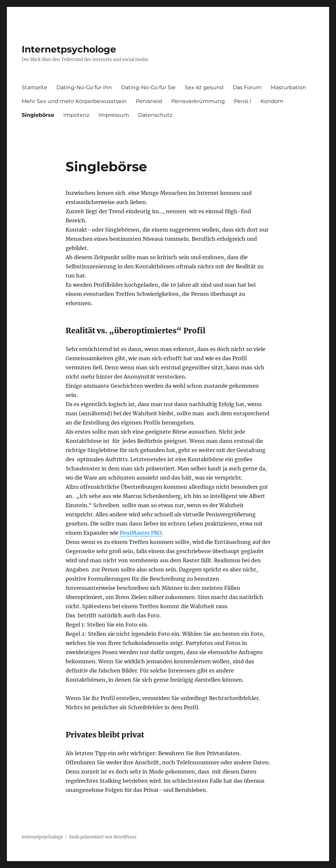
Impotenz (76, 115)
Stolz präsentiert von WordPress (103, 837)
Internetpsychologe (69, 49)
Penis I (243, 101)
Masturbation (288, 87)
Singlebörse (38, 115)
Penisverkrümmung (198, 101)
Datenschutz (155, 115)
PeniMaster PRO (141, 533)
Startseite (34, 87)
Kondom (272, 101)
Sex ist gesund (204, 87)
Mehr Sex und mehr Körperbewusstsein (74, 101)
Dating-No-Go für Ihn (84, 87)
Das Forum (247, 87)
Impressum (114, 115)
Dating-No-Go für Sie (148, 87)
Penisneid (149, 101)
